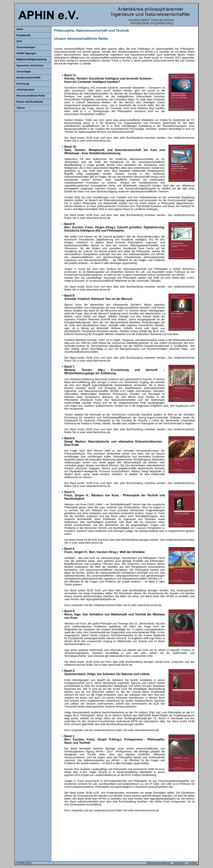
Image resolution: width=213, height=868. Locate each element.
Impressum (180, 863)
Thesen (21, 108)
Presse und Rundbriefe (30, 102)
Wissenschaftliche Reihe (31, 96)
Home (20, 29)
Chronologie (24, 72)
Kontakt (193, 863)
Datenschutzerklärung (159, 863)
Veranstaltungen (26, 47)
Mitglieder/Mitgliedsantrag (31, 59)
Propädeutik (23, 35)
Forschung (23, 84)
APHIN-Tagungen (26, 53)
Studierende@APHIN (28, 78)
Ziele (19, 41)
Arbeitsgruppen (25, 90)
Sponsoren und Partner (30, 65)
